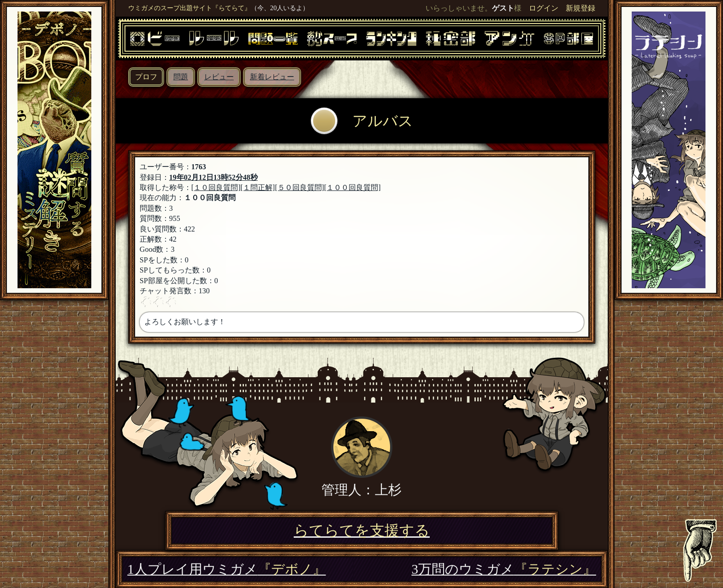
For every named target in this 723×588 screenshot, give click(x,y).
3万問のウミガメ (504, 569)
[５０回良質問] (299, 187)
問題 (181, 77)
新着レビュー (272, 77)
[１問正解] (258, 187)
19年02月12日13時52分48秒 (213, 177)
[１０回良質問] (216, 187)
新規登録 (581, 8)
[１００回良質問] (353, 187)
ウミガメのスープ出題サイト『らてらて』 (190, 8)
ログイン (544, 8)
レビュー (219, 77)
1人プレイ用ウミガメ (226, 569)
